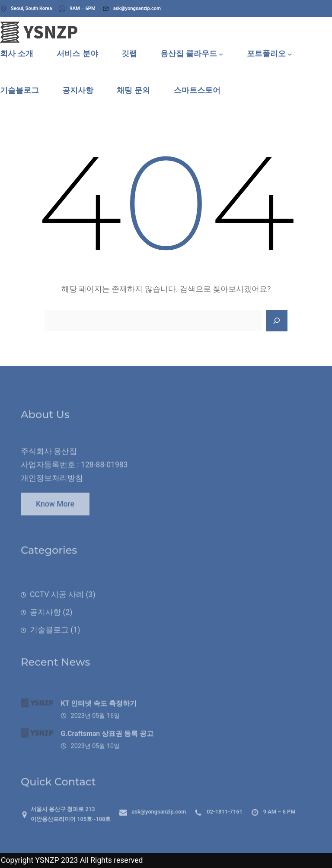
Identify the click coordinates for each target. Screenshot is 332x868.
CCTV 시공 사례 (57, 606)
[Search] (277, 321)
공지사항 (45, 623)
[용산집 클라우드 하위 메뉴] (221, 54)
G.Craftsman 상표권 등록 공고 (107, 745)
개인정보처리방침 (52, 486)
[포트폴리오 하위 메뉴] (290, 54)
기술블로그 (49, 641)
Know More (55, 509)
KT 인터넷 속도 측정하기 (99, 715)
